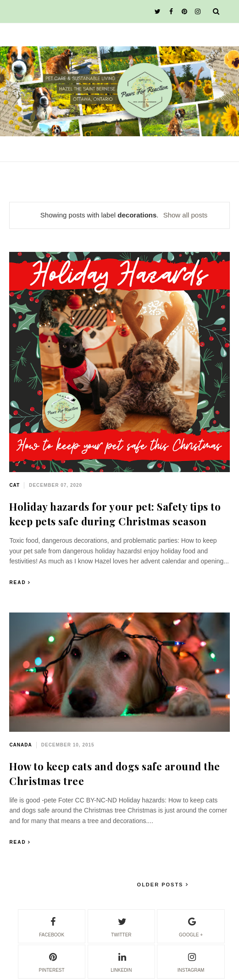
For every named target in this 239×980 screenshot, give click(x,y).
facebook (52, 926)
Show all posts (186, 215)
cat (14, 485)
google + (191, 926)
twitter (121, 926)
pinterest (51, 961)
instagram (191, 961)
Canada (20, 745)
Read (17, 582)
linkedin (121, 961)
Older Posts (161, 885)
